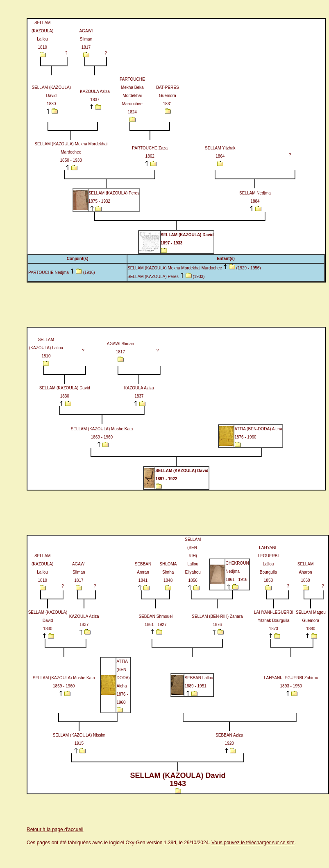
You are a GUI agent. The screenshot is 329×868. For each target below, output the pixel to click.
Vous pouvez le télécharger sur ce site (253, 843)
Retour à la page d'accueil (55, 830)
